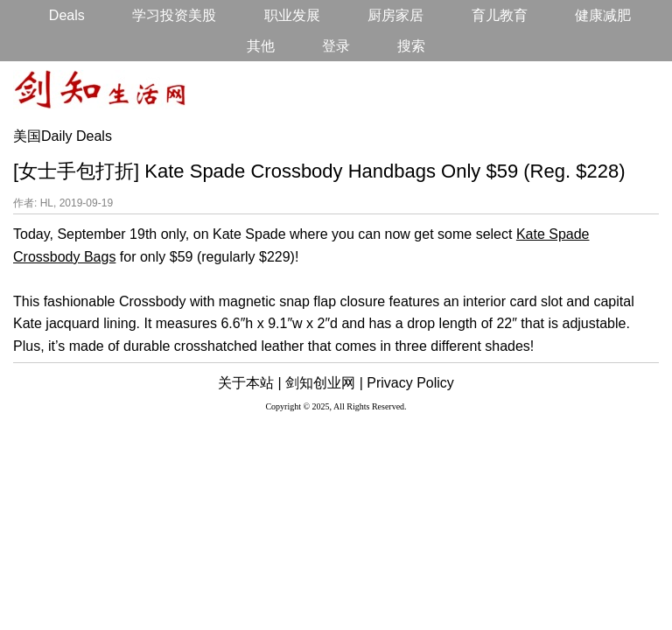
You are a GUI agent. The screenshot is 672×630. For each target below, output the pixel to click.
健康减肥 (603, 15)
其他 (261, 46)
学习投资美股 (174, 15)
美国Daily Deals (63, 136)
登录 (336, 46)
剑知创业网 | (324, 383)
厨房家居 (395, 15)
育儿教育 (500, 15)
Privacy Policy (410, 383)
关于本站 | (250, 383)
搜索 (411, 46)
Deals (67, 15)
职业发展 (292, 15)
